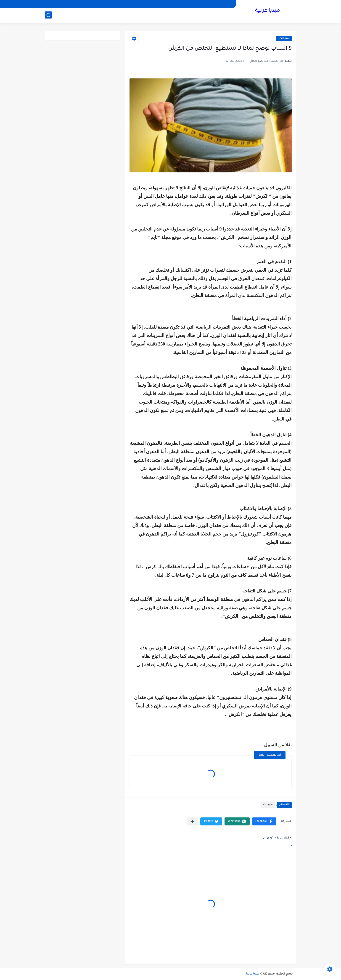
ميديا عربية (268, 11)
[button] (264, 821)
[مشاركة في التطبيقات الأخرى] (192, 821)
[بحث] (48, 15)
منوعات (284, 39)
